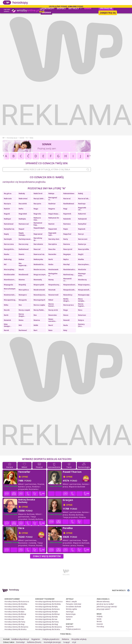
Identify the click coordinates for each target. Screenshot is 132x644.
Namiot (51, 224)
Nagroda (37, 214)
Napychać (67, 234)
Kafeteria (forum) (34, 642)
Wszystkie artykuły (79, 639)
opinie (25, 477)
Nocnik (7, 310)
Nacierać (67, 198)
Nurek (6, 330)
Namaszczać (24, 224)
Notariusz (82, 315)
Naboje (51, 193)
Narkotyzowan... (25, 239)
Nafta (21, 209)
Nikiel (51, 300)
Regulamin (70, 627)
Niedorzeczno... (40, 269)
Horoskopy (48, 8)
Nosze (66, 315)
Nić (5, 264)
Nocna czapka (39, 305)
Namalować (9, 224)
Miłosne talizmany (103, 602)
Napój (6, 234)
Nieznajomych (39, 300)
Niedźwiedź (23, 274)
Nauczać (37, 249)
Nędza (66, 259)
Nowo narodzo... (52, 320)
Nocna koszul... (52, 305)
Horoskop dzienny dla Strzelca (15, 629)
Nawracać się (39, 254)
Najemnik (67, 214)
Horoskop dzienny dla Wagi (14, 624)
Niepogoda (8, 285)
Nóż (20, 325)
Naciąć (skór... (39, 198)
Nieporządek (39, 285)
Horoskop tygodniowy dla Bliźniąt (47, 614)
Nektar (21, 259)
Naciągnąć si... (53, 198)
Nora (80, 310)
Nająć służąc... (54, 214)
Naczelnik (23, 204)
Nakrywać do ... (54, 219)
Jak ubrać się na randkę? (105, 604)
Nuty (65, 330)
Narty (66, 239)
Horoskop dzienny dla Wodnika (16, 604)
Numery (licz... (81, 325)
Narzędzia (53, 244)
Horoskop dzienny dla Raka (14, 617)
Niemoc (22, 280)
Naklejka (22, 219)
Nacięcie (7, 204)
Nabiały (22, 193)
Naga (36, 209)
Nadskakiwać (69, 204)
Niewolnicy (68, 295)
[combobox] (47, 169)
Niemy (51, 280)
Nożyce (81, 320)
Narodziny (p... (38, 239)
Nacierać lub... (84, 198)
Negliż (81, 254)
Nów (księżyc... (8, 325)
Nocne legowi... (81, 305)
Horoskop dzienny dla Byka (14, 612)
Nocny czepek (24, 310)
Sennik (88, 8)
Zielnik (68, 619)
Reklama (65, 639)
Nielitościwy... (69, 274)
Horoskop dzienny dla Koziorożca (17, 602)
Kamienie (69, 617)
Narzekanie (38, 244)
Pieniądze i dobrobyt (74, 604)
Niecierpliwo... (84, 264)
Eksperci (61, 8)
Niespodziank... (69, 290)
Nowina (37, 320)
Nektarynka (38, 259)
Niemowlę (38, 280)
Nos (35, 315)
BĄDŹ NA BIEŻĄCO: (121, 590)
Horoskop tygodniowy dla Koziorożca (49, 602)
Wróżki (99, 622)
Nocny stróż (53, 310)
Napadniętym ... (39, 229)
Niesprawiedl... (84, 290)
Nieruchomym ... (10, 290)
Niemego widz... (82, 274)
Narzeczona (9, 244)
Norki (6, 315)
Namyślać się (9, 229)
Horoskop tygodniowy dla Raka (47, 617)
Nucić (51, 325)
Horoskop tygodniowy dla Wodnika (48, 604)
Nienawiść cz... (67, 280)
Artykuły (75, 8)
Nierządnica (24, 290)
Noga (66, 310)
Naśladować (24, 249)
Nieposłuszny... (54, 285)
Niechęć (67, 264)
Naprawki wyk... (52, 234)
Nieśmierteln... (10, 295)
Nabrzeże (8, 198)
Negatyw (67, 254)
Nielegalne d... (53, 274)
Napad (21, 229)
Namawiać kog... (38, 224)
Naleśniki (67, 219)
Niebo (51, 264)
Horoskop (100, 627)
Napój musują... (22, 234)
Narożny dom (54, 239)
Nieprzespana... (84, 285)
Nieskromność (39, 290)
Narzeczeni (83, 239)
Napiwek (82, 229)
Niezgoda (23, 300)
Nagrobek (23, 214)
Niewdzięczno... (40, 295)
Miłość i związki (71, 602)
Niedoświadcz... (70, 269)
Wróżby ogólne (71, 609)
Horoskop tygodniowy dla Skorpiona (48, 627)
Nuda (66, 325)
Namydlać (82, 224)
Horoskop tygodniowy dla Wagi (47, 624)
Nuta (50, 330)
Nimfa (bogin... (67, 300)
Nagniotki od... (82, 209)
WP (4, 138)
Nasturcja (82, 244)
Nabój (81, 193)
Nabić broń (38, 193)
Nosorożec (53, 315)
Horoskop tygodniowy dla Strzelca (48, 629)
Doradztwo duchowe (74, 607)
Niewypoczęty (84, 295)
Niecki (21, 269)
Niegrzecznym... (40, 274)
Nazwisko (52, 254)
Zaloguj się (106, 8)
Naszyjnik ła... (9, 249)
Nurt (35, 330)
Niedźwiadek (9, 274)
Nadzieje (82, 204)
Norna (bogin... (22, 315)
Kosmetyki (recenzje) (52, 642)
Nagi (65, 209)
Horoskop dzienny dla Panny (15, 622)
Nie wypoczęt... (23, 264)
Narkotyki (8, 239)
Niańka (81, 259)
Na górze (8, 193)
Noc (20, 305)
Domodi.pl (20, 642)
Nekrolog (8, 259)
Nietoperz (23, 295)
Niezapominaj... (10, 300)
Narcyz (81, 234)
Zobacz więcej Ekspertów (47, 556)
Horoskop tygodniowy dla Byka (47, 612)
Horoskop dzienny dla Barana (15, 609)
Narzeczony (24, 244)
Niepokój (22, 285)
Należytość (82, 219)
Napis (66, 229)
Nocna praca (68, 305)
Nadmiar (52, 204)
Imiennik (46, 13)
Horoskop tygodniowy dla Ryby (47, 607)
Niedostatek (53, 269)
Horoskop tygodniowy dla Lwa (46, 619)
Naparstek (53, 229)
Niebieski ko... (39, 264)
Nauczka (52, 249)
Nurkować (23, 330)
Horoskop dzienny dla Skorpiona (16, 627)
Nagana (52, 209)
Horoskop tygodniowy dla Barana (47, 609)
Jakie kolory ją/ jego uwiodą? (107, 607)
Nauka (7, 254)
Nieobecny (82, 280)
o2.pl (74, 642)
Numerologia (71, 614)
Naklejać (7, 219)
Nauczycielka (84, 249)
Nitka (6, 305)
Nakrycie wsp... (37, 219)
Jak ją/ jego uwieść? (103, 609)
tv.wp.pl (67, 642)
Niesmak (52, 290)
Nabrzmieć (23, 198)
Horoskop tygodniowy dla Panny (47, 622)
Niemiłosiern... (10, 280)
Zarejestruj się (108, 13)
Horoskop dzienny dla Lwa (14, 619)
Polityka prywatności (73, 629)
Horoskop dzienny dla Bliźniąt (15, 614)
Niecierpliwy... (10, 269)
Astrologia (70, 612)
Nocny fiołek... (39, 310)
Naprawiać (38, 234)
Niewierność (53, 295)
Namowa (67, 224)
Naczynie (37, 204)
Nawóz (21, 254)
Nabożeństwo (69, 193)
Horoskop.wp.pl (12, 138)
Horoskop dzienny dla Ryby (14, 607)
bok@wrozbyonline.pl (20, 639)
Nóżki (36, 325)
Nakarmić (82, 214)
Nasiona (67, 244)
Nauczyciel (68, 249)
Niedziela (82, 269)
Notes (21, 320)
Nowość (66, 320)
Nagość (7, 214)
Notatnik (7, 320)
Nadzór (7, 209)
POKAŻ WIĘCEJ (66, 634)
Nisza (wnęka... (82, 300)
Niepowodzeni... (70, 285)
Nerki (51, 259)
